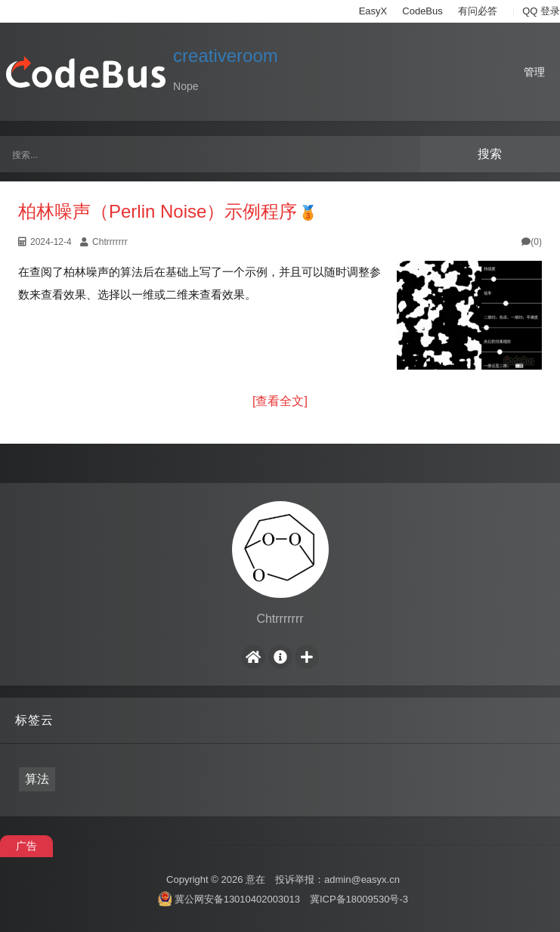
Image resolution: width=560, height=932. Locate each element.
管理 (534, 72)
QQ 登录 (541, 11)
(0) (532, 242)
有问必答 (478, 11)
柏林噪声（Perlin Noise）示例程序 (158, 211)
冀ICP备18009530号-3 (359, 898)
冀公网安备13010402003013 (237, 898)
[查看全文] (280, 401)
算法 (37, 779)
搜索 (490, 154)
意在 (255, 879)
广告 (26, 846)
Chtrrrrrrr (110, 242)
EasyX (373, 11)
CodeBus (422, 11)
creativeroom (226, 56)
